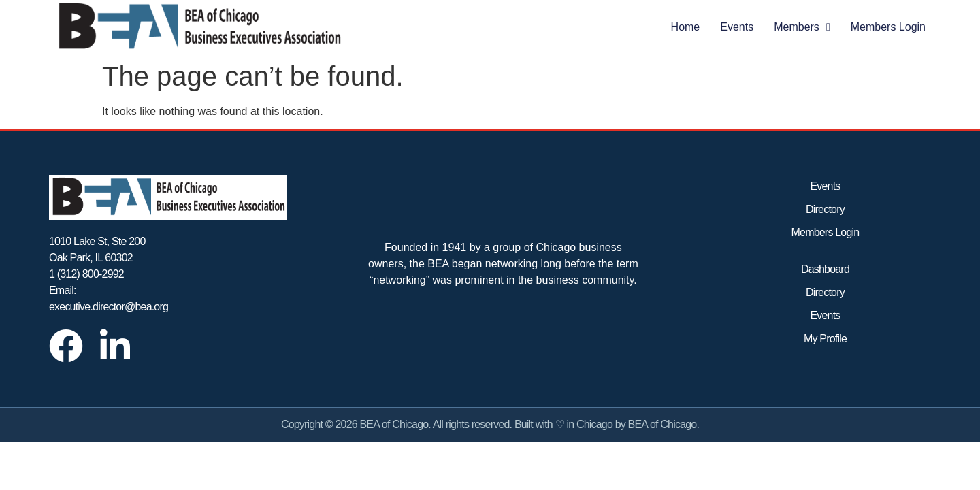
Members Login (888, 27)
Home (686, 27)
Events (737, 27)
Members (802, 27)
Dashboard (825, 269)
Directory (825, 209)
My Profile (825, 339)
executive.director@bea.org (109, 307)
